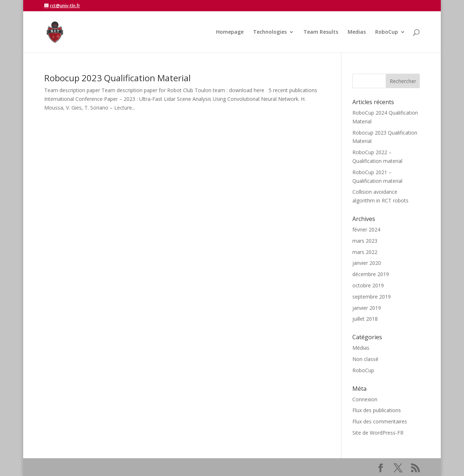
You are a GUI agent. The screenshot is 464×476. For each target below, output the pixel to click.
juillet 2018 (365, 319)
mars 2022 (365, 252)
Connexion (365, 399)
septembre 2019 (372, 297)
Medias (357, 32)
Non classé (365, 359)
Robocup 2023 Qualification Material (117, 78)
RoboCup (387, 32)
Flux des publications (377, 410)
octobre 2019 (368, 285)
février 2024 (366, 229)
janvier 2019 (367, 308)
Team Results (321, 32)
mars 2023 (365, 241)
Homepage (230, 32)
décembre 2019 (371, 274)
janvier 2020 (367, 263)
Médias (361, 348)
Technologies (270, 32)
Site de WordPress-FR (378, 433)
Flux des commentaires (380, 421)
